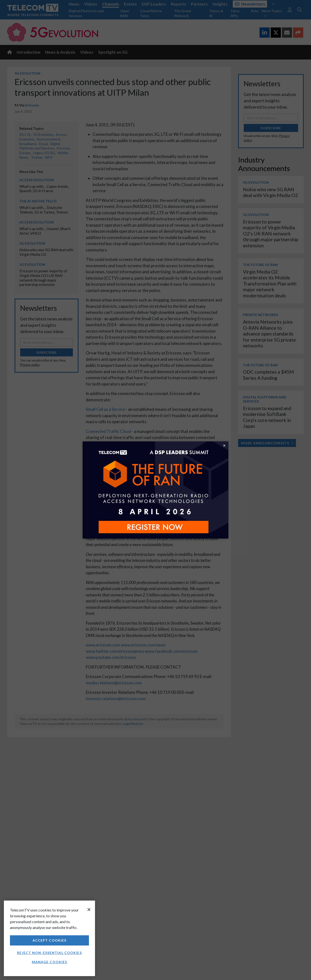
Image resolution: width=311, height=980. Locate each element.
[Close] (89, 910)
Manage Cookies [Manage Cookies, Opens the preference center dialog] (50, 962)
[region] (49, 938)
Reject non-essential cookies (49, 953)
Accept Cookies (50, 940)
